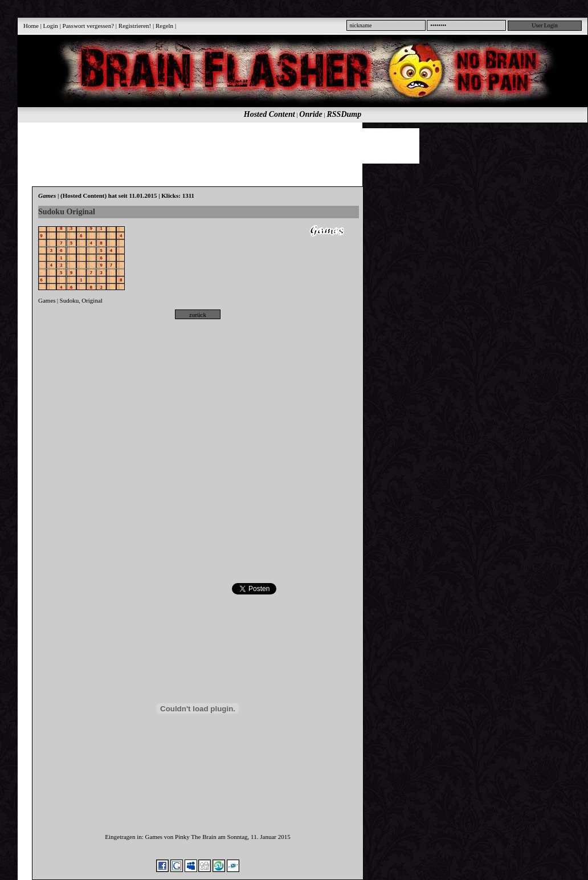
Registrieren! (135, 26)
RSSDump (344, 114)
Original (92, 300)
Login (51, 26)
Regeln (164, 26)
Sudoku (70, 300)
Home (31, 26)
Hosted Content (269, 114)
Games (47, 300)
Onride (311, 114)
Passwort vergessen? (89, 26)
